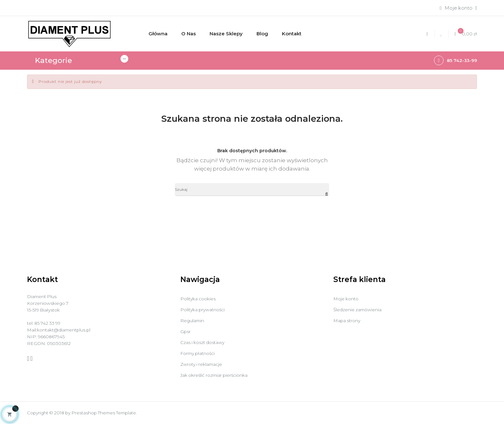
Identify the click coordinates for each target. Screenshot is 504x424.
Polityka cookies (200, 299)
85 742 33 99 (50, 326)
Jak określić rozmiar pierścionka (218, 375)
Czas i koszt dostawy (205, 342)
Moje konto (347, 299)
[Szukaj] (252, 190)
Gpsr (186, 331)
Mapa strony (348, 320)
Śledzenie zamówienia (360, 309)
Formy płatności (199, 353)
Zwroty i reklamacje (204, 364)
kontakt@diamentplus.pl (67, 333)
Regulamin (193, 320)
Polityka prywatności (205, 309)
